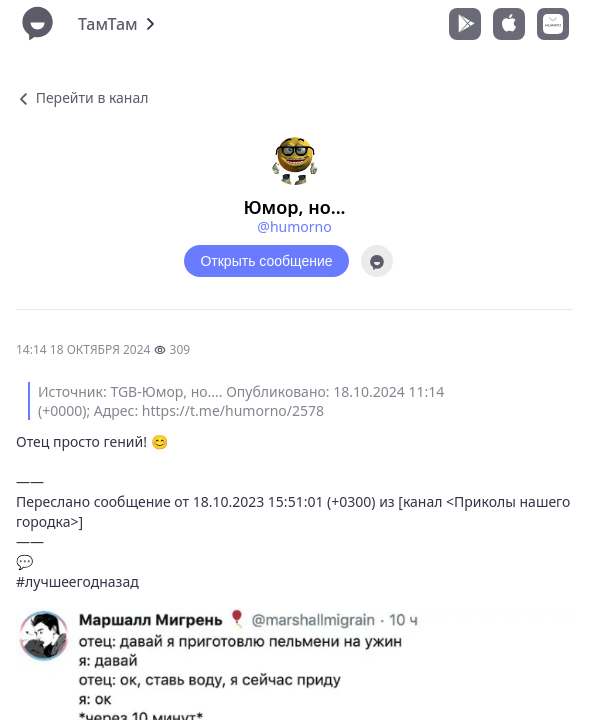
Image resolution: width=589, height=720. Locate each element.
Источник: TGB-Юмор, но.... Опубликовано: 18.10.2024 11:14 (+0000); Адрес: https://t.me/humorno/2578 (241, 401)
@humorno (294, 226)
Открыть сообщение (266, 261)
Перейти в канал (82, 97)
